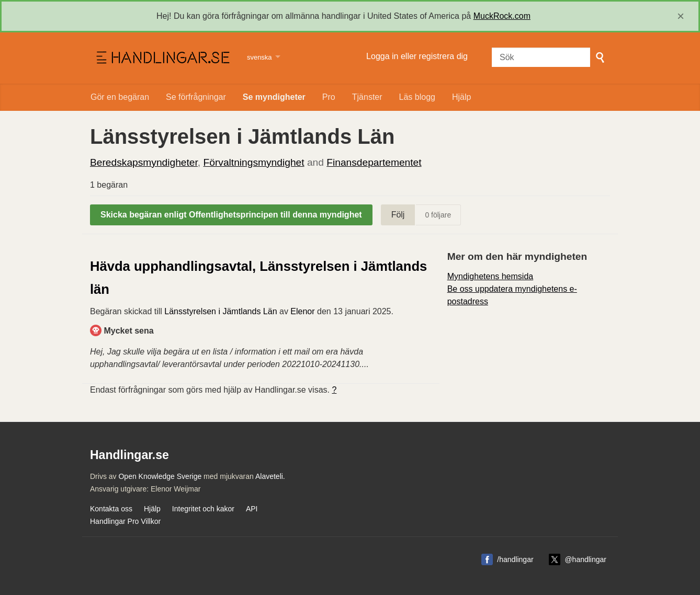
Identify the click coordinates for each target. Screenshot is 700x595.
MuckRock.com (502, 16)
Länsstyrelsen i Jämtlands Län (221, 311)
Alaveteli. (270, 476)
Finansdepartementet (374, 162)
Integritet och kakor (203, 509)
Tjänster (367, 97)
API (252, 509)
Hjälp (461, 97)
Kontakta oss (111, 509)
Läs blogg (417, 97)
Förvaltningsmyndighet (254, 162)
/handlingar (515, 559)
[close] (681, 16)
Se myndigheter (274, 97)
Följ (398, 215)
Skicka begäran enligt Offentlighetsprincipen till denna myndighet (231, 215)
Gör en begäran (120, 97)
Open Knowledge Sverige (160, 476)
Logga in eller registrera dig (417, 56)
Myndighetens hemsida (490, 276)
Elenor (302, 311)
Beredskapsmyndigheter (144, 162)
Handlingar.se (162, 58)
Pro (329, 97)
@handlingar (585, 559)
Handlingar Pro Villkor (125, 521)
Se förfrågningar (196, 97)
